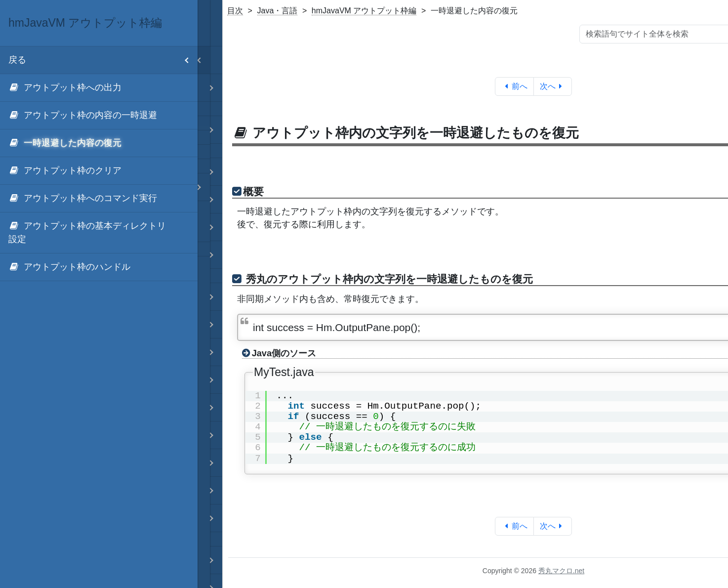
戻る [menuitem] (103, 60)
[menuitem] (99, 88)
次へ (553, 86)
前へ (514, 86)
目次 (235, 11)
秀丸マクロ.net (561, 571)
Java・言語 (278, 11)
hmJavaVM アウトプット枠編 (364, 11)
